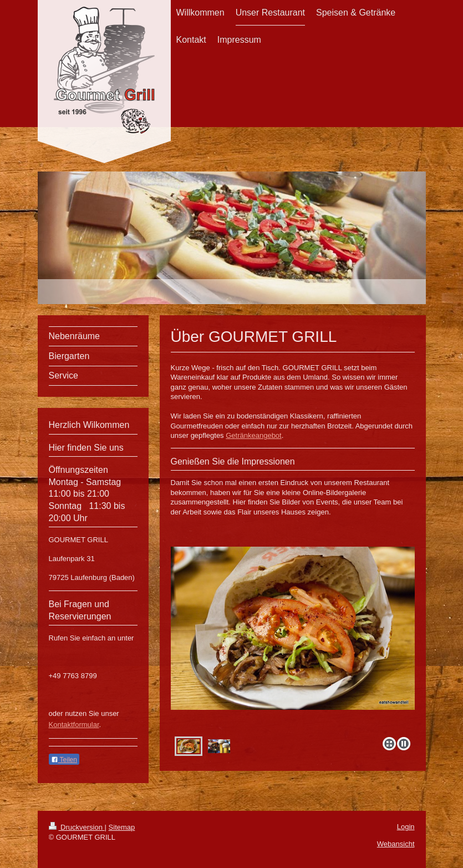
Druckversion (77, 827)
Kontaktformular (74, 725)
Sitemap (122, 827)
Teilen (64, 760)
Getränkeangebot (253, 435)
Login (406, 827)
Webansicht (396, 844)
